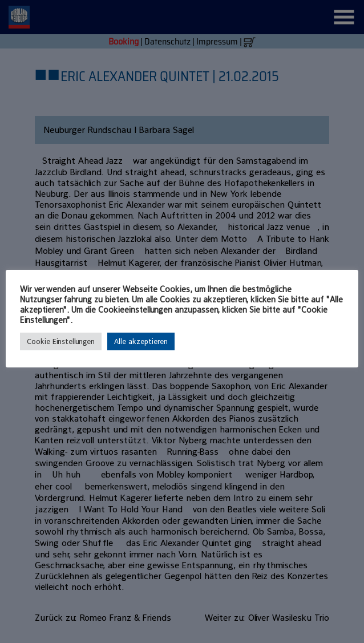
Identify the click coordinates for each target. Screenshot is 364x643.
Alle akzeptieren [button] (141, 341)
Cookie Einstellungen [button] (61, 341)
